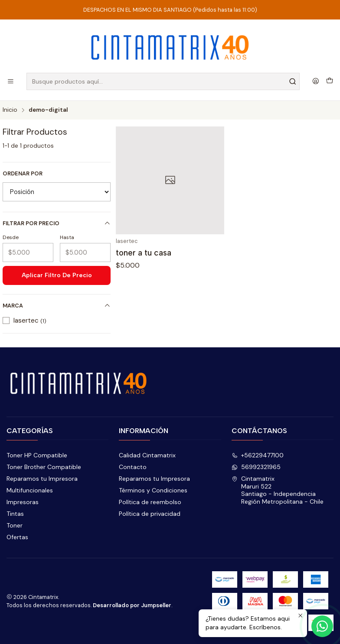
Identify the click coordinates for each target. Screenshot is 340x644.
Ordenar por (23, 174)
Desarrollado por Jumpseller (132, 605)
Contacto (133, 467)
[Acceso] (316, 82)
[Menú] (11, 82)
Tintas (15, 514)
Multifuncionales (30, 490)
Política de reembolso (150, 502)
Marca (57, 306)
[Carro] (330, 81)
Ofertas (17, 537)
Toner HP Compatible (37, 455)
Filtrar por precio (57, 223)
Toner (15, 525)
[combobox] (163, 81)
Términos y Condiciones (153, 490)
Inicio (10, 110)
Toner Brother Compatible (44, 467)
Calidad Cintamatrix (147, 455)
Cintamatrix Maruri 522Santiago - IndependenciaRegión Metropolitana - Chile (278, 490)
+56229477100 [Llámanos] (258, 455)
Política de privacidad (150, 514)
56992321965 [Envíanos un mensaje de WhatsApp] (256, 467)
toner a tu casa (144, 253)
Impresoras (23, 502)
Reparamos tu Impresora (42, 479)
